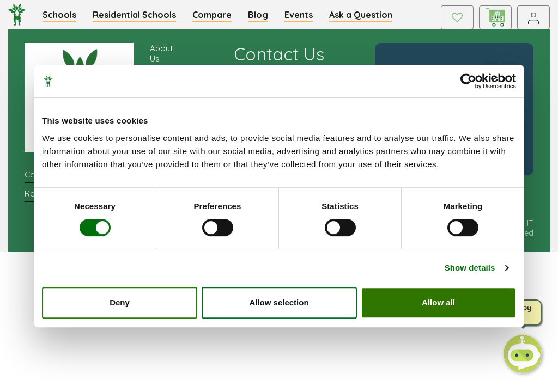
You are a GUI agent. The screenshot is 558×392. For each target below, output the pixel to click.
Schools (59, 15)
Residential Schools (134, 15)
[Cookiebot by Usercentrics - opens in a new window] (468, 81)
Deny (120, 302)
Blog (258, 15)
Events (299, 15)
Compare (212, 15)
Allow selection (279, 302)
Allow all (438, 302)
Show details (470, 268)
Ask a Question (361, 15)
